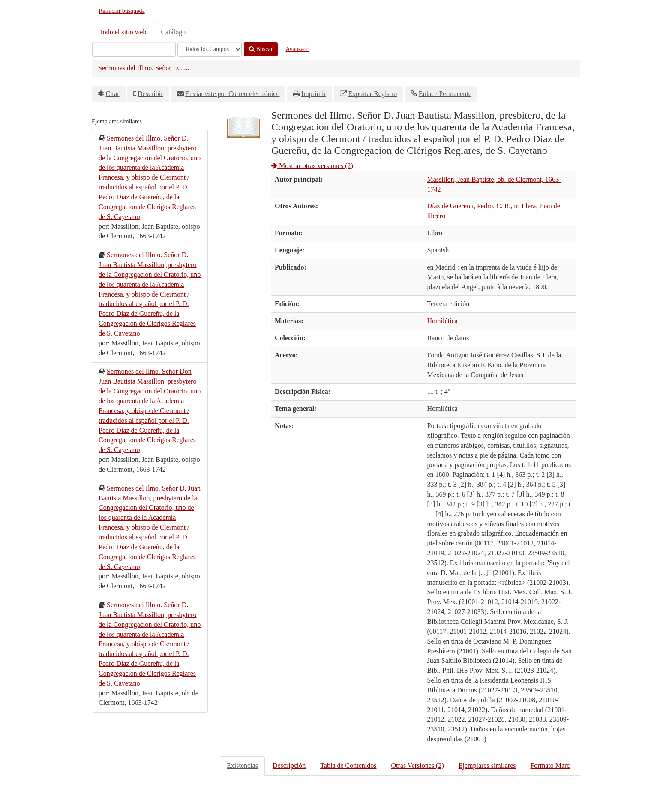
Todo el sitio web (123, 32)
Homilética (442, 321)
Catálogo (173, 32)
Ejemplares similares (487, 766)
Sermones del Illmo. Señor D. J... (144, 68)
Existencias (242, 766)
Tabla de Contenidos (348, 766)
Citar (113, 94)
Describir (150, 94)
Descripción (289, 766)
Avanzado (297, 49)
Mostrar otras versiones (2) (312, 166)
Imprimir (314, 94)
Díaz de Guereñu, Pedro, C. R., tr (473, 206)
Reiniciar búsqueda (122, 11)
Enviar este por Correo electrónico (232, 94)
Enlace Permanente (445, 94)
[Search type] (210, 49)
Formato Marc (550, 766)
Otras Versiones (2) (417, 766)
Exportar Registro (372, 94)
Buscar (261, 49)
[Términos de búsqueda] (134, 49)
